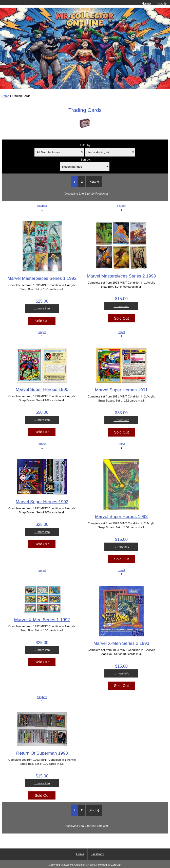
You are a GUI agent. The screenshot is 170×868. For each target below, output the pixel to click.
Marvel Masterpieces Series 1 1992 (42, 278)
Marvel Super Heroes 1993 (121, 516)
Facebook (97, 854)
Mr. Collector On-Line (82, 865)
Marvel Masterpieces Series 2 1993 (121, 276)
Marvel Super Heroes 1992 (42, 502)
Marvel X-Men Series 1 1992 (42, 620)
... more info (42, 308)
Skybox (42, 206)
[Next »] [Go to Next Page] (94, 182)
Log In (162, 4)
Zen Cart (116, 865)
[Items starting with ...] (110, 152)
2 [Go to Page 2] (82, 182)
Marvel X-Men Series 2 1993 (121, 643)
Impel (42, 332)
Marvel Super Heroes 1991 (121, 390)
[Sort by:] (85, 167)
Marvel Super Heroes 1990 (42, 389)
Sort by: (86, 159)
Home (146, 4)
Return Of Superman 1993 (42, 753)
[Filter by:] (59, 152)
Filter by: (86, 145)
